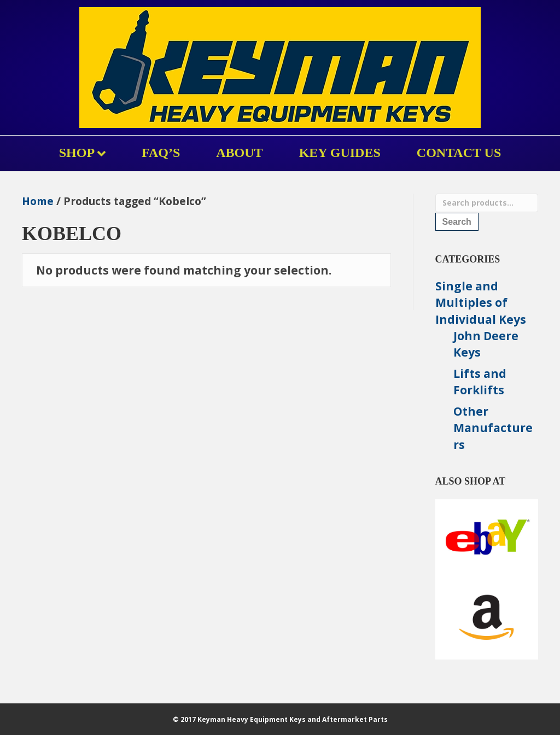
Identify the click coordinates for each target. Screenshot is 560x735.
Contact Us (459, 153)
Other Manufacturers (493, 428)
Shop (77, 153)
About (239, 153)
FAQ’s (161, 153)
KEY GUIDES (340, 153)
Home (38, 201)
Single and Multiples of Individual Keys (481, 303)
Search (457, 222)
